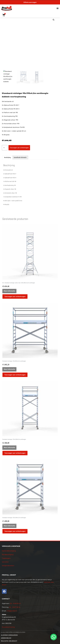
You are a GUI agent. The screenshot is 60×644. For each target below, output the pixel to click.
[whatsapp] (53, 637)
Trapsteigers (6, 558)
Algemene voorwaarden (9, 635)
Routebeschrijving (8, 627)
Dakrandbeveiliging (9, 551)
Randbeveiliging (8, 555)
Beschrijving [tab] (7, 157)
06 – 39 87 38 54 (15, 607)
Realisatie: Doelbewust (9, 641)
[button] (57, 8)
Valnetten (5, 562)
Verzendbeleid (6, 638)
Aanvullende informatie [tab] (20, 157)
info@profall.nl (12, 611)
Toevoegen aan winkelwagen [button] (15, 296)
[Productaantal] (5, 148)
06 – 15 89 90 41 (15, 603)
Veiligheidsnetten (8, 566)
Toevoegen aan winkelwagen (19, 148)
